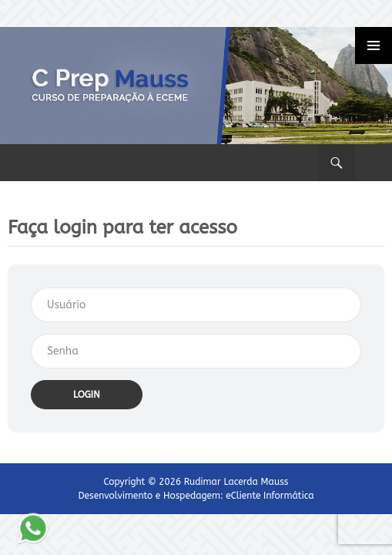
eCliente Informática (270, 496)
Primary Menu (374, 45)
